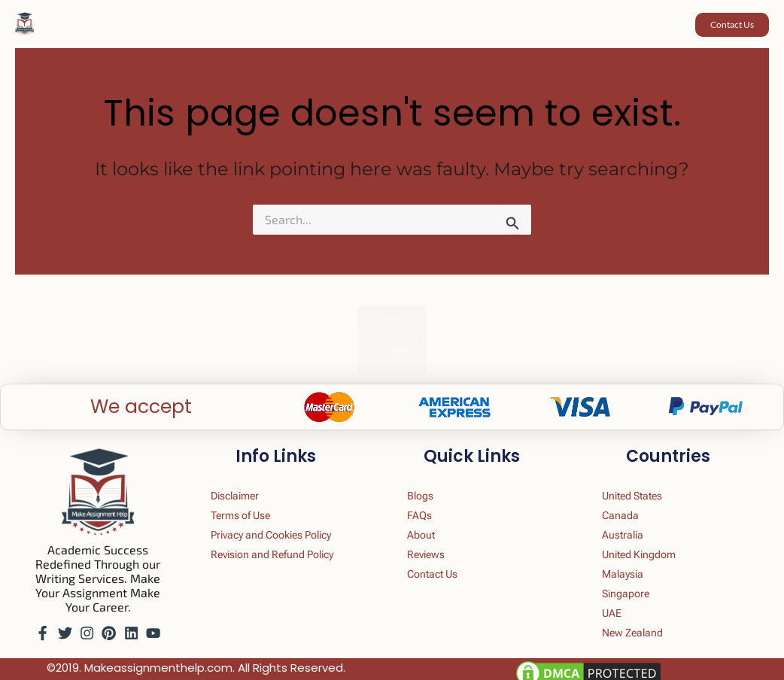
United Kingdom (654, 544)
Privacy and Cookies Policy (289, 522)
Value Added (309, 25)
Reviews (463, 25)
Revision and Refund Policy (291, 544)
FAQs (576, 25)
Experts (523, 25)
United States (647, 479)
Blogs (430, 479)
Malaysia (635, 566)
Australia (635, 522)
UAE (622, 610)
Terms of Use (254, 501)
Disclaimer (248, 479)
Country (395, 25)
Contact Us (444, 566)
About (430, 522)
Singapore (638, 588)
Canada (632, 501)
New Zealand (646, 631)
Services (223, 25)
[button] (244, 25)
